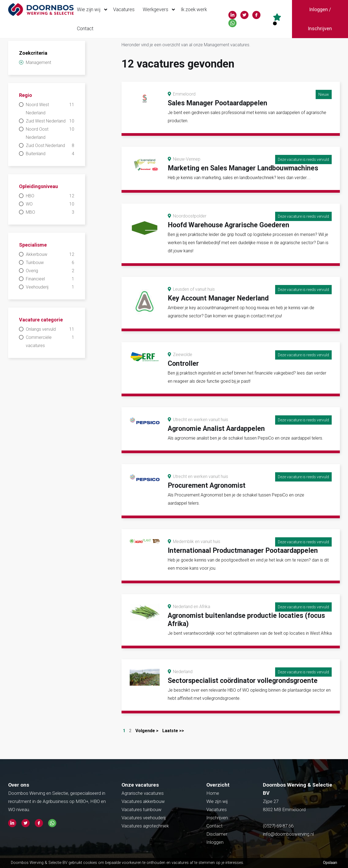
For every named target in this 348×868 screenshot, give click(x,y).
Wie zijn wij (93, 10)
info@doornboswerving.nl (288, 834)
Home (213, 793)
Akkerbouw (50, 254)
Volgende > (147, 731)
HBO (50, 196)
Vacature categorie (41, 320)
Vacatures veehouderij (144, 818)
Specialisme (33, 245)
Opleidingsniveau (38, 186)
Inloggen (215, 842)
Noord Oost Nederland (50, 133)
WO (50, 204)
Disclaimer (217, 834)
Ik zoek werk (194, 9)
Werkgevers (160, 10)
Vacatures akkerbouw (143, 801)
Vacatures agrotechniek (145, 826)
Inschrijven (217, 818)
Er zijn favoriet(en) (275, 23)
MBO (50, 212)
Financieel (50, 279)
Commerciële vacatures (50, 341)
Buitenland (50, 154)
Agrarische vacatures (143, 793)
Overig (50, 271)
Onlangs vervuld (50, 329)
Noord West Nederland (50, 108)
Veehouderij (50, 287)
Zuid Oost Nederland (50, 146)
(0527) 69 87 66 (279, 826)
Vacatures (124, 9)
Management (38, 62)
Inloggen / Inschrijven (320, 19)
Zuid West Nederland (50, 121)
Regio (26, 95)
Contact (85, 28)
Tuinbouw (50, 263)
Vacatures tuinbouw (142, 809)
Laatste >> (173, 731)
